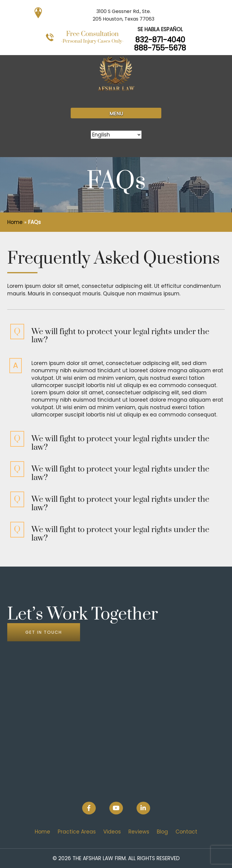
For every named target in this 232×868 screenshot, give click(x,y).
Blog (162, 832)
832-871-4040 (160, 40)
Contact (186, 832)
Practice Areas (77, 832)
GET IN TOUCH (44, 632)
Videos (112, 832)
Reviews (139, 832)
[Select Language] (116, 135)
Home (15, 222)
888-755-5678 (160, 48)
